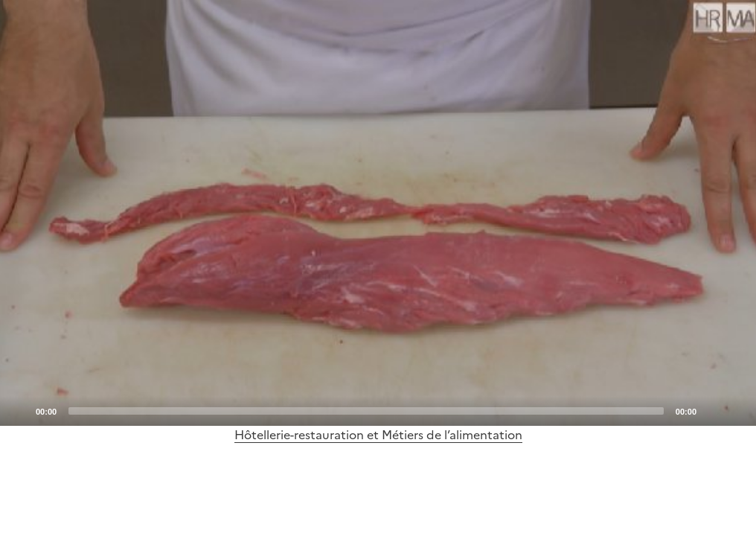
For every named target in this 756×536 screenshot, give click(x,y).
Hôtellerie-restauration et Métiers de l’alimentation (378, 435)
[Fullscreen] (736, 410)
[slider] (366, 411)
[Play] (378, 213)
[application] (378, 213)
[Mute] (712, 410)
